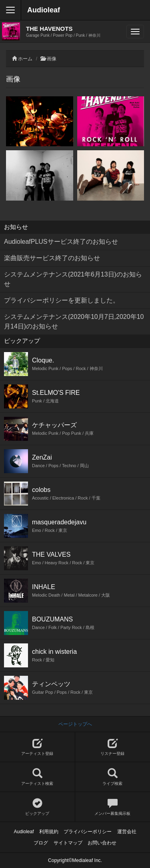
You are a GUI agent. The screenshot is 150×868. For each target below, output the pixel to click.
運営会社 (127, 832)
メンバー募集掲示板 (113, 807)
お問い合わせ (102, 843)
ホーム (25, 59)
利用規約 (49, 832)
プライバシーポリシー (88, 832)
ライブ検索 (113, 777)
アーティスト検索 (37, 777)
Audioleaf (44, 10)
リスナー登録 (113, 747)
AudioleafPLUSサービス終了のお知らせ (61, 242)
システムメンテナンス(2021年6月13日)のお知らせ (73, 279)
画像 (52, 59)
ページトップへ (75, 724)
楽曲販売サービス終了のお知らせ (52, 258)
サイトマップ (68, 843)
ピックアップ (37, 807)
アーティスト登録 (37, 747)
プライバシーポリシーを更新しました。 (62, 300)
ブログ (41, 843)
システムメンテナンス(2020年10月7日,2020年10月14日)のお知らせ (74, 322)
